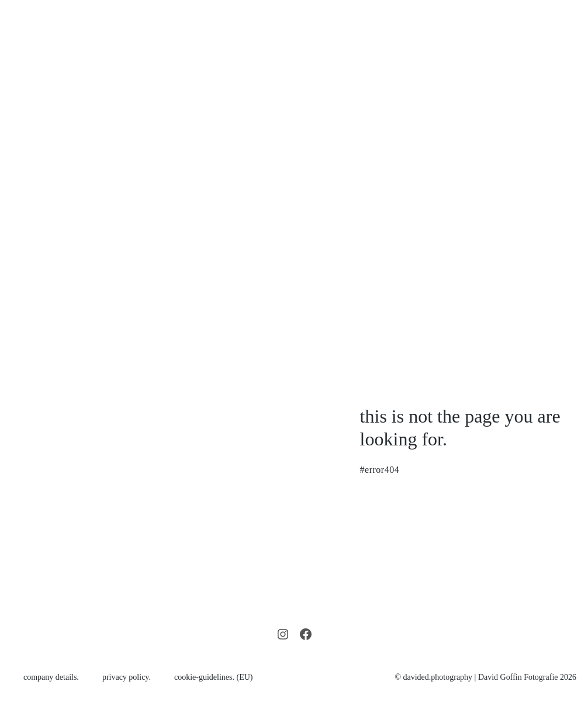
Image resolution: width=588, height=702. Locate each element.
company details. (51, 677)
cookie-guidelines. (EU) (214, 677)
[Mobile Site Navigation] (572, 147)
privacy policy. (127, 677)
